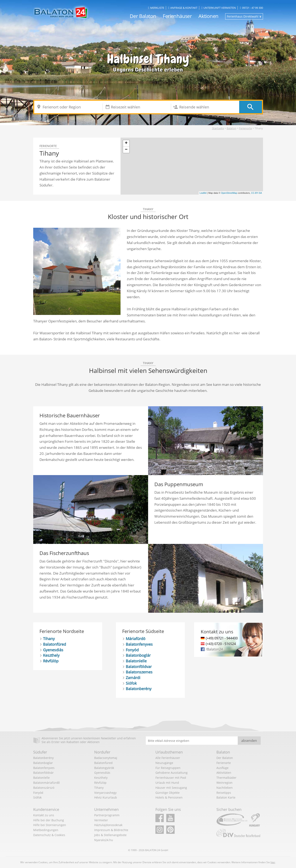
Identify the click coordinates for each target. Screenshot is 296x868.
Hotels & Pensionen (169, 797)
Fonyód (132, 650)
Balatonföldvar (139, 667)
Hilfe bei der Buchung (49, 820)
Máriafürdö (136, 639)
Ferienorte (245, 128)
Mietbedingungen (46, 830)
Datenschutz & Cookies (49, 835)
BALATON (151, 850)
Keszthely (51, 655)
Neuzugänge (164, 763)
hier (273, 862)
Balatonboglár (138, 655)
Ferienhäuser (177, 16)
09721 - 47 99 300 (251, 8)
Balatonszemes (139, 672)
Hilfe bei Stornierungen (50, 825)
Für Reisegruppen (168, 768)
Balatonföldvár (43, 773)
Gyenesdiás (53, 650)
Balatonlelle (136, 661)
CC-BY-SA (257, 193)
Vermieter (101, 820)
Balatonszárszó (44, 788)
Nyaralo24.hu (104, 840)
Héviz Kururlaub (106, 797)
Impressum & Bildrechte (111, 830)
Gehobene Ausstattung (172, 773)
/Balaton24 (214, 649)
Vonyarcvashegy (105, 793)
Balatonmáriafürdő (46, 783)
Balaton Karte (226, 797)
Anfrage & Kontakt (183, 8)
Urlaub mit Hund (167, 783)
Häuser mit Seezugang (171, 788)
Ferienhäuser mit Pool (171, 778)
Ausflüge (222, 768)
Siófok (131, 683)
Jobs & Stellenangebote (110, 835)
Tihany (49, 639)
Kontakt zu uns (44, 815)
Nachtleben (225, 788)
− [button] (126, 150)
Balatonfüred (55, 644)
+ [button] (126, 143)
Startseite (218, 128)
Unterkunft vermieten (219, 8)
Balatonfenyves (139, 644)
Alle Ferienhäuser (168, 758)
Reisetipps (224, 793)
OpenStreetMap (229, 193)
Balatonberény (139, 689)
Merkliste (156, 8)
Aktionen (208, 16)
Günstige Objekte (168, 793)
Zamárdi (133, 678)
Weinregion (224, 783)
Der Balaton (143, 16)
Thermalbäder (226, 778)
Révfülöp (51, 661)
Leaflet (203, 193)
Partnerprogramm (107, 815)
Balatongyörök (104, 768)
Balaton (231, 128)
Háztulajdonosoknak (108, 825)
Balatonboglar (43, 763)
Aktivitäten (224, 773)
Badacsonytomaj (106, 758)
